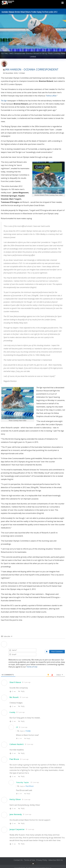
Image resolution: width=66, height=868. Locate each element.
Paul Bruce (14, 759)
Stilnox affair (51, 96)
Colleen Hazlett (17, 744)
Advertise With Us (56, 860)
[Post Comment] (57, 652)
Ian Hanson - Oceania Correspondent (32, 69)
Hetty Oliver (15, 799)
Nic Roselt (14, 697)
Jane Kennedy (16, 814)
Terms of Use (32, 667)
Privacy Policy (42, 860)
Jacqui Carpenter (17, 829)
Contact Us (18, 860)
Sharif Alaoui (15, 682)
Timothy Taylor (23, 782)
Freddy (28, 731)
